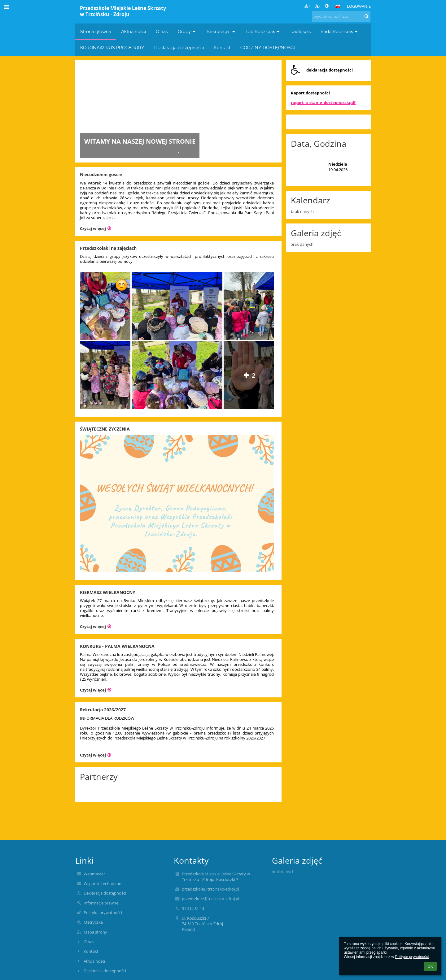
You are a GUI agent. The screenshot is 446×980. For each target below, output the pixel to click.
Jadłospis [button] (301, 31)
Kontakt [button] (222, 48)
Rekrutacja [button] (221, 31)
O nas (89, 942)
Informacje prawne (101, 903)
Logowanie (359, 6)
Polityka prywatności (103, 913)
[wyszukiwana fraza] (341, 16)
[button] (338, 6)
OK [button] (430, 966)
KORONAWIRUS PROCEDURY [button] (112, 48)
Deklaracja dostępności (105, 893)
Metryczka (93, 922)
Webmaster (94, 874)
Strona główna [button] (96, 31)
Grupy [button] (187, 31)
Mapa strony (95, 932)
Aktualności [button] (133, 31)
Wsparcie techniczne (102, 883)
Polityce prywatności (412, 957)
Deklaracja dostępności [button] (179, 48)
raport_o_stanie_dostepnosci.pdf (323, 102)
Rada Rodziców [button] (340, 31)
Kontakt (91, 951)
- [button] (317, 6)
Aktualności (94, 961)
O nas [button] (162, 31)
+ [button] (307, 6)
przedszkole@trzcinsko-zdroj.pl (210, 889)
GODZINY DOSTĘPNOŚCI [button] (268, 48)
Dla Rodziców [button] (264, 31)
